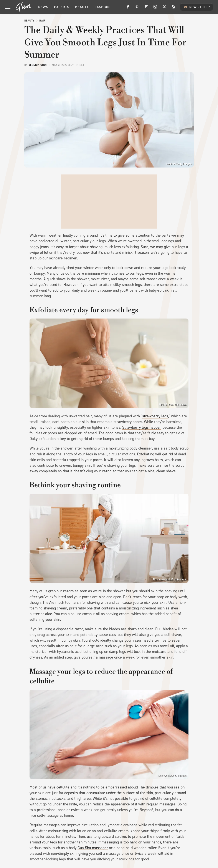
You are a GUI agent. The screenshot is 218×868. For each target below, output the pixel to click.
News (43, 7)
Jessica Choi (38, 65)
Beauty (82, 7)
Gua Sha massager (93, 848)
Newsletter (197, 7)
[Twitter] (164, 8)
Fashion (102, 7)
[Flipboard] (146, 8)
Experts (62, 7)
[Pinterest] (137, 8)
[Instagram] (155, 8)
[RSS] (173, 8)
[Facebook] (128, 8)
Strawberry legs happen (142, 427)
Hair (42, 21)
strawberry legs (155, 416)
